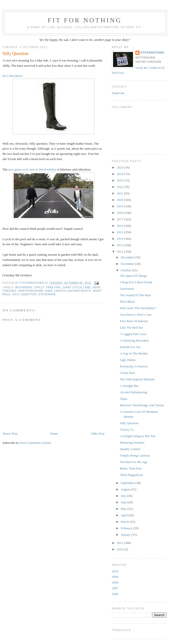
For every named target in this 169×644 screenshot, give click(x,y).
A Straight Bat (129, 386)
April (125, 515)
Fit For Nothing (85, 20)
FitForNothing (152, 53)
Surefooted (127, 289)
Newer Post (10, 434)
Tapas (124, 399)
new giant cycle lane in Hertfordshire (32, 169)
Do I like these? (13, 76)
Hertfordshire (31, 291)
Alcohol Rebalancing (133, 392)
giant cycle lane (77, 287)
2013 (120, 245)
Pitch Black (127, 302)
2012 (120, 252)
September (128, 483)
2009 (115, 577)
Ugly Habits (128, 360)
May (124, 509)
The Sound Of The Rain (135, 295)
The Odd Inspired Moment (137, 379)
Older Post (98, 434)
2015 (120, 232)
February (127, 528)
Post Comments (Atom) (36, 443)
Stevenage (47, 294)
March (125, 522)
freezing (54, 287)
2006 (115, 594)
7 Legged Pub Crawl (133, 334)
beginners (24, 287)
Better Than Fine (131, 468)
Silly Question (129, 423)
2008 (115, 582)
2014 (120, 239)
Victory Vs (127, 430)
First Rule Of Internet (134, 321)
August (126, 489)
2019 (120, 206)
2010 (120, 549)
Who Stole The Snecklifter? (138, 308)
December (128, 257)
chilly (39, 287)
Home (54, 434)
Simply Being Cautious (135, 455)
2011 (120, 543)
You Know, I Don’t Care (136, 315)
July (124, 496)
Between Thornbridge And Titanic (142, 405)
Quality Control (130, 449)
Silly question (24, 294)
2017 (120, 219)
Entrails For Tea (130, 347)
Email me (118, 93)
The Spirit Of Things (133, 276)
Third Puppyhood (131, 475)
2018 (120, 213)
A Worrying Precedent (134, 340)
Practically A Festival (134, 366)
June (124, 502)
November (128, 264)
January (126, 535)
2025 (120, 167)
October (126, 270)
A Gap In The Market (134, 353)
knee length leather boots (68, 291)
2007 (115, 588)
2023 (120, 180)
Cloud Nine (127, 373)
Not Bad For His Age (134, 462)
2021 (120, 193)
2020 (120, 200)
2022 (120, 187)
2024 (120, 174)
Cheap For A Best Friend (136, 282)
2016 (120, 226)
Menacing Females (132, 442)
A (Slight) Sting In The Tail (138, 436)
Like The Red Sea (131, 327)
